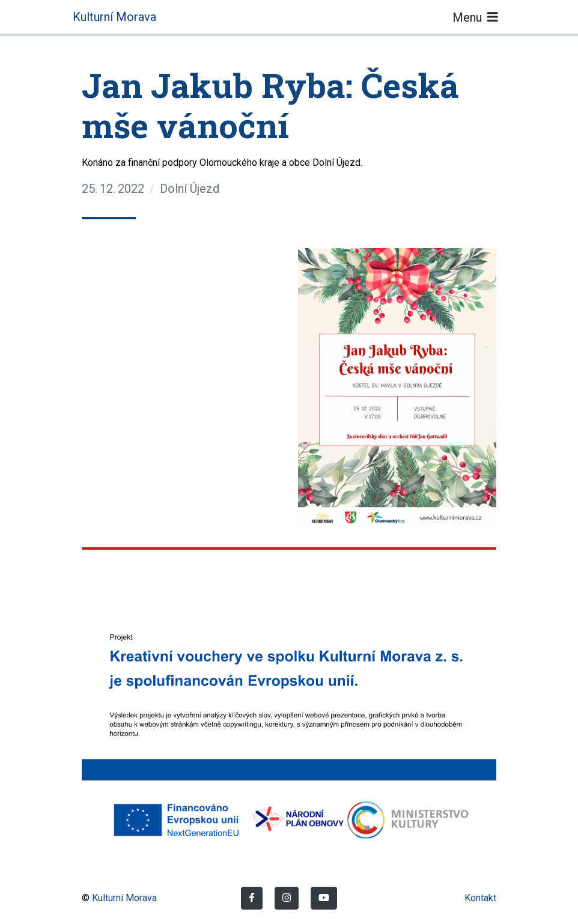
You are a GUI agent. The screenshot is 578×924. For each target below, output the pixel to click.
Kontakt (480, 898)
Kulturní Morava (114, 17)
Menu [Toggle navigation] (475, 17)
